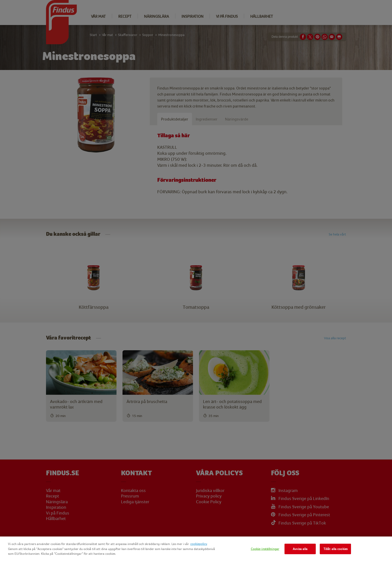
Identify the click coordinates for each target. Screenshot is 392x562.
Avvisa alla (300, 549)
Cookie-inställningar (265, 549)
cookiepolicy (199, 544)
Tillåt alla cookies (335, 549)
